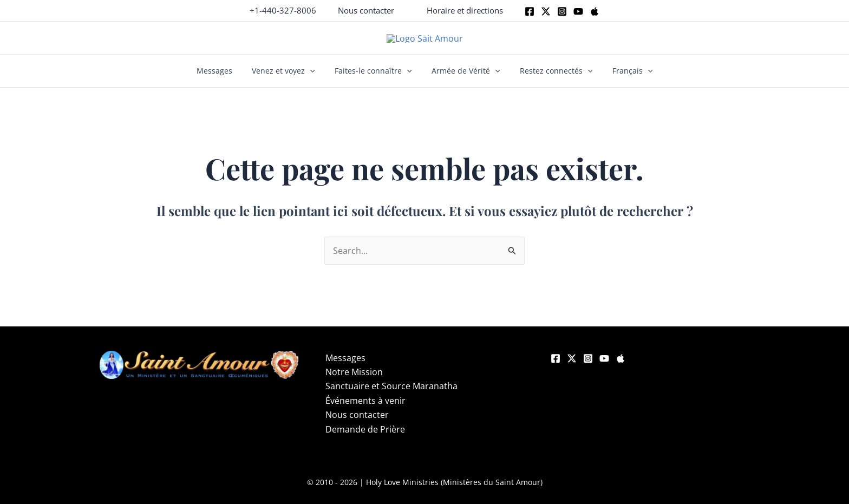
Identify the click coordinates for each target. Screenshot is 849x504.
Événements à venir (365, 408)
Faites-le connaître (375, 79)
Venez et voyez (289, 79)
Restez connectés (550, 79)
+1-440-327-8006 (283, 10)
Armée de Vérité (464, 79)
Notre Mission (354, 380)
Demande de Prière (365, 437)
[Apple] (595, 11)
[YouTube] (604, 366)
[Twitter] (546, 11)
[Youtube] (578, 11)
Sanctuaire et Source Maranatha (391, 394)
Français (622, 79)
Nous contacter (357, 423)
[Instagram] (562, 11)
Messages (224, 79)
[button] (366, 11)
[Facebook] (530, 11)
